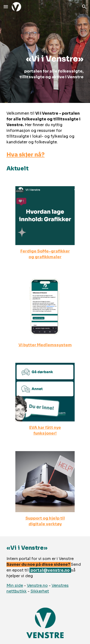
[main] (45, 51)
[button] (6, 7)
